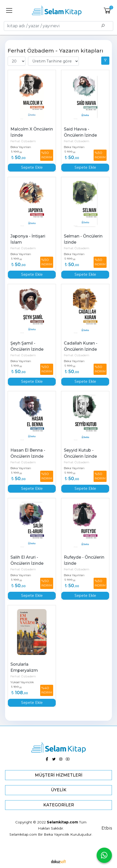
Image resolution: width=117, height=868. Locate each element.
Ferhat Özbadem (23, 141)
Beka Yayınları (21, 147)
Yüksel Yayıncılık (22, 682)
